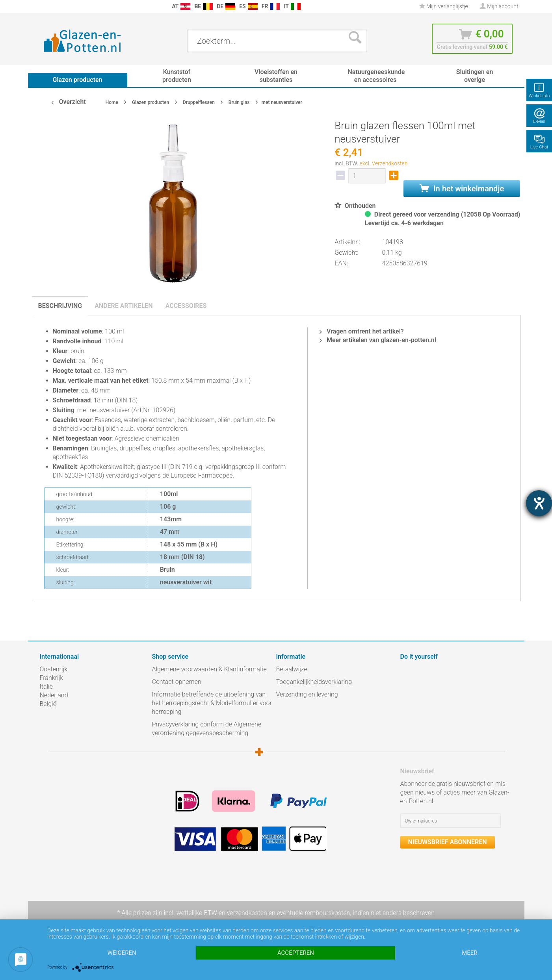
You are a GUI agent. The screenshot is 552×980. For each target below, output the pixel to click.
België (48, 704)
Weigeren (122, 953)
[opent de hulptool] (539, 503)
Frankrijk (52, 678)
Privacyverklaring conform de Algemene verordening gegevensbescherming (207, 729)
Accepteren (296, 953)
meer (469, 953)
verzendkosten (247, 913)
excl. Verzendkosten (384, 163)
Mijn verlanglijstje (444, 6)
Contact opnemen (177, 682)
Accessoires (186, 306)
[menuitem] (44, 6)
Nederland (54, 695)
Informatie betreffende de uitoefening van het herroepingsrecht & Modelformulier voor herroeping (212, 703)
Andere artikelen (124, 306)
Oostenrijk (54, 669)
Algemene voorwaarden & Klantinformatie (209, 669)
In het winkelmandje (462, 189)
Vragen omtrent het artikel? (362, 331)
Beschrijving (60, 306)
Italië (46, 686)
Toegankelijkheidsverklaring (314, 682)
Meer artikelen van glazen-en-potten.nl (378, 340)
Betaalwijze (292, 669)
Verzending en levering (307, 694)
